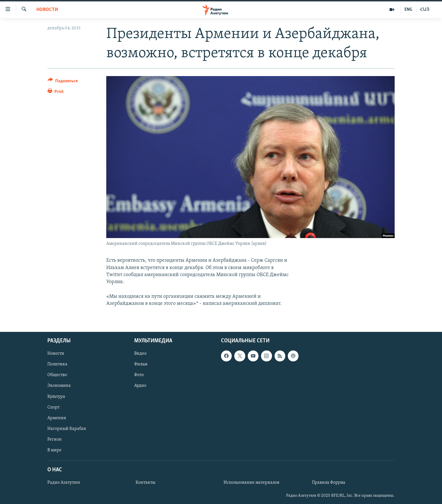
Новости (47, 10)
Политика (57, 365)
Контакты (145, 483)
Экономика (59, 386)
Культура (56, 397)
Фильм (141, 365)
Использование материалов (251, 483)
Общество (57, 375)
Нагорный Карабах (67, 429)
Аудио (140, 386)
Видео (140, 354)
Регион (55, 439)
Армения (57, 418)
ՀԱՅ (425, 10)
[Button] (63, 82)
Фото (139, 375)
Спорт (53, 407)
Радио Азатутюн (64, 483)
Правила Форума (329, 483)
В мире (54, 450)
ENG (408, 10)
